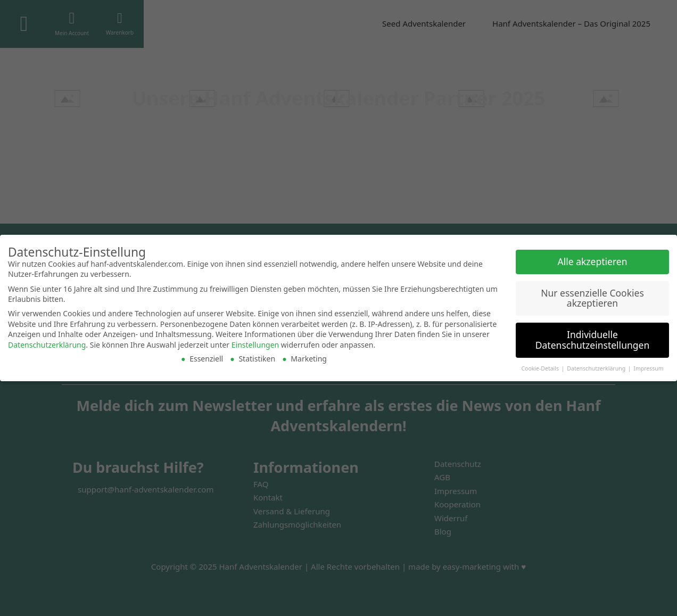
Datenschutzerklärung (47, 345)
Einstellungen (255, 345)
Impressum (648, 368)
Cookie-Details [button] (540, 368)
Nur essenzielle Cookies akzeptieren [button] (592, 298)
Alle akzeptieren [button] (593, 261)
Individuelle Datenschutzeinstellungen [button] (592, 340)
